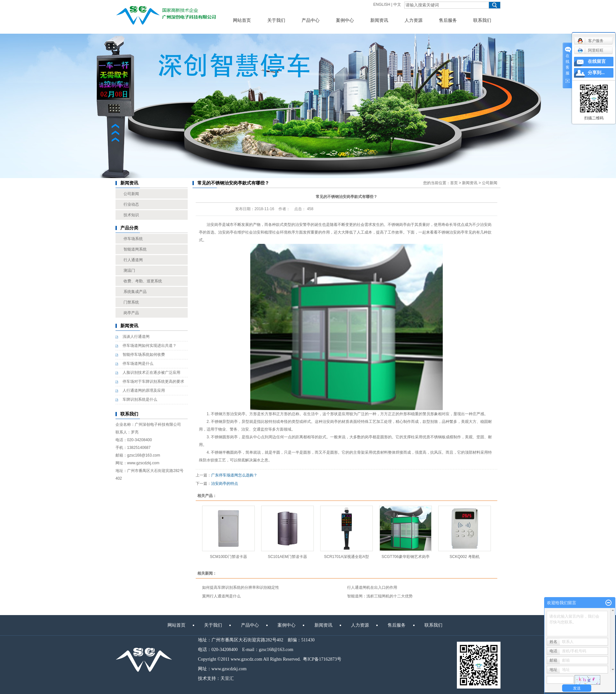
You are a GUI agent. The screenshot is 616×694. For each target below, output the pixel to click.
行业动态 (131, 204)
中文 (397, 4)
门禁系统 (131, 302)
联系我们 (482, 20)
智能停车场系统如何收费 (144, 355)
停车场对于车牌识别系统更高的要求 (153, 381)
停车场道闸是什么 (138, 364)
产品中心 (311, 20)
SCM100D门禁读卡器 (228, 557)
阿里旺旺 (590, 50)
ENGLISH (382, 4)
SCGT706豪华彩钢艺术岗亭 (405, 557)
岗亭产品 (131, 313)
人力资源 (414, 20)
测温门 (129, 270)
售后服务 (448, 20)
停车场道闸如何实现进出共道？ (150, 346)
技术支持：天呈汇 (216, 678)
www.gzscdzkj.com (229, 669)
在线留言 (597, 61)
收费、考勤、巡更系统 (143, 281)
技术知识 (131, 215)
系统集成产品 (135, 292)
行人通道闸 (133, 260)
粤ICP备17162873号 (322, 659)
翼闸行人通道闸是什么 (221, 596)
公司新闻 (131, 194)
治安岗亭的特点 (225, 484)
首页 (454, 183)
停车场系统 (133, 239)
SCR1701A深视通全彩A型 (346, 557)
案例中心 (345, 20)
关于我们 (276, 20)
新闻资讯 (379, 20)
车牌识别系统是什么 (140, 399)
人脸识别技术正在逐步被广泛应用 (151, 373)
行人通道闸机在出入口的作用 (372, 587)
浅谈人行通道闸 (136, 337)
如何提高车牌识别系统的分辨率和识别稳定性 (241, 587)
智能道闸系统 (135, 249)
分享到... (596, 73)
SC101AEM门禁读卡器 (288, 557)
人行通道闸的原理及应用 (144, 390)
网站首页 (242, 20)
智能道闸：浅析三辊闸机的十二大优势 (380, 596)
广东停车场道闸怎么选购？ (234, 475)
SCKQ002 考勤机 (464, 557)
